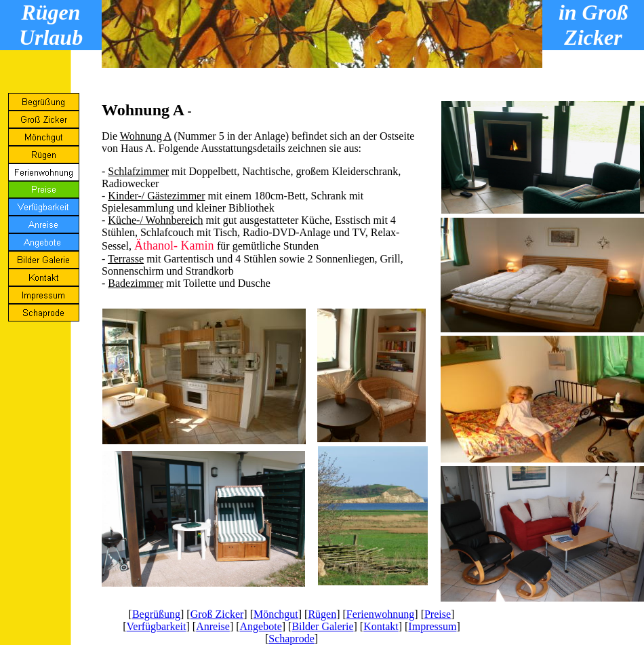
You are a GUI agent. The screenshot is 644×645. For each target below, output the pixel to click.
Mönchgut (276, 614)
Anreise (213, 626)
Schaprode (291, 639)
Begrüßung (156, 614)
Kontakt (381, 626)
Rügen (322, 614)
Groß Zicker (217, 614)
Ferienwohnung (380, 614)
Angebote (261, 626)
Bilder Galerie (322, 626)
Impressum (432, 626)
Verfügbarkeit (157, 626)
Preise (438, 614)
